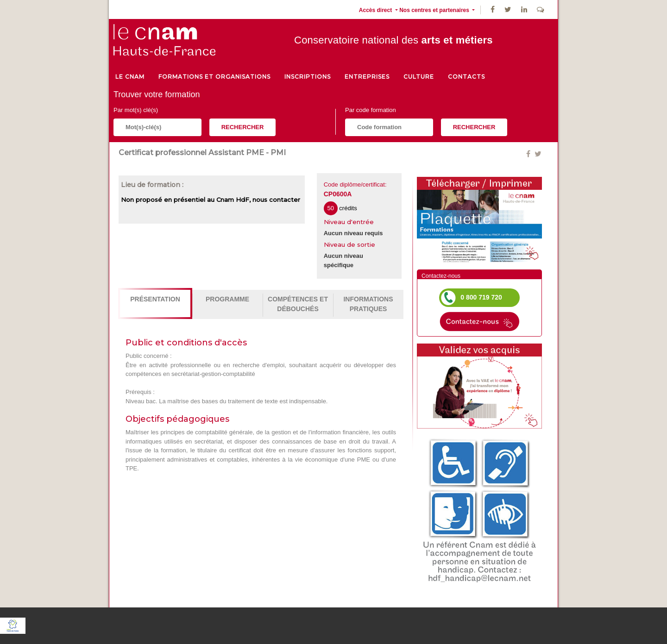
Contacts (466, 77)
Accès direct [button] (376, 10)
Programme (227, 299)
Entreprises (367, 77)
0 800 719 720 (481, 297)
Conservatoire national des (393, 40)
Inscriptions (308, 77)
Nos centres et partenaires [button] (435, 10)
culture (419, 77)
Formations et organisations (214, 77)
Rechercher (243, 127)
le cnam (130, 77)
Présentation (155, 299)
